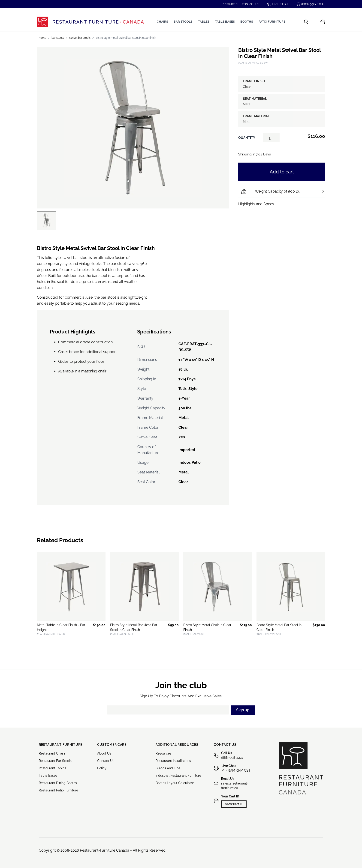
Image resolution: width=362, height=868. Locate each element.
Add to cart (282, 172)
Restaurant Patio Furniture (58, 790)
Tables (204, 22)
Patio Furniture (272, 22)
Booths (247, 22)
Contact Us (106, 761)
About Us (104, 753)
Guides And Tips (168, 768)
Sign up (243, 710)
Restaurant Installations (173, 761)
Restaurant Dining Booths (58, 783)
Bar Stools (183, 22)
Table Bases (225, 22)
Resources (230, 4)
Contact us (250, 4)
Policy (102, 768)
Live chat (278, 4)
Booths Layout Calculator (175, 783)
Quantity (247, 138)
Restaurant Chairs (52, 753)
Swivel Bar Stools (80, 38)
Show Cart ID (234, 804)
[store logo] (90, 22)
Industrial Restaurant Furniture (178, 776)
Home (42, 38)
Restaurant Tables (53, 768)
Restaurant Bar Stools (55, 761)
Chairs (162, 22)
